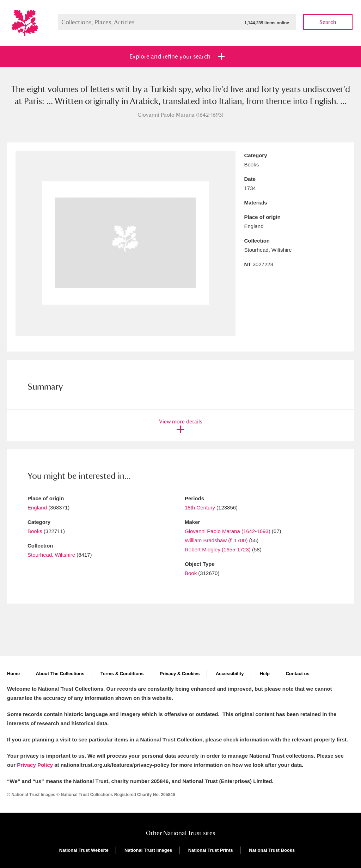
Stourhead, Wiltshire (51, 555)
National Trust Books (272, 850)
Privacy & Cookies (180, 674)
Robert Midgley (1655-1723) (218, 549)
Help (265, 674)
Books (35, 531)
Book (191, 573)
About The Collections (60, 674)
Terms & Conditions (122, 674)
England (37, 508)
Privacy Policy (35, 765)
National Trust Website (84, 850)
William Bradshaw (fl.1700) (216, 540)
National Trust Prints (211, 850)
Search (328, 22)
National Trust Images (148, 850)
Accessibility (230, 674)
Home (13, 674)
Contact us (297, 674)
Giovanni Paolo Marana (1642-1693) (228, 531)
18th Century (200, 508)
